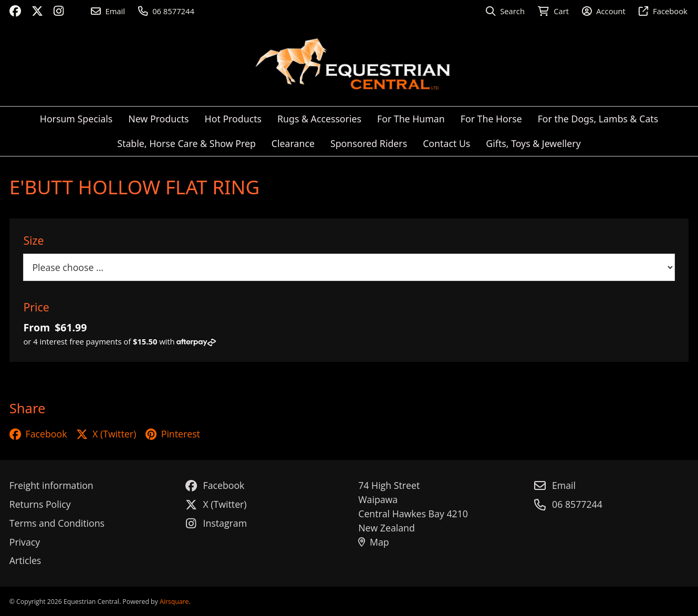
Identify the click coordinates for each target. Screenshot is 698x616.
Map (373, 542)
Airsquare (174, 602)
